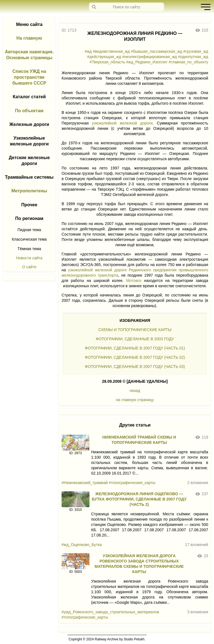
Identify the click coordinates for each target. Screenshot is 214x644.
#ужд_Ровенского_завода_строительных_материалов (110, 612)
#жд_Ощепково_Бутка (82, 545)
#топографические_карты (132, 483)
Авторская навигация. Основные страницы (29, 55)
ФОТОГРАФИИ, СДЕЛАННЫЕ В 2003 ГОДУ (135, 339)
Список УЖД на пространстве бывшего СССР (29, 77)
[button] (204, 7)
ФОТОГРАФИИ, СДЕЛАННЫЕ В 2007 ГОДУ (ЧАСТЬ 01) (135, 348)
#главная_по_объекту (188, 62)
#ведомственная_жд (111, 51)
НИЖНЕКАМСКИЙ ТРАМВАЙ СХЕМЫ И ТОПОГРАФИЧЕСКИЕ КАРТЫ (139, 440)
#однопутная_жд (193, 57)
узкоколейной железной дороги (122, 123)
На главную (29, 38)
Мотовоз (134, 281)
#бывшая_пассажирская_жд (157, 51)
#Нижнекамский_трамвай (85, 483)
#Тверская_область (107, 62)
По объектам (29, 111)
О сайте (29, 267)
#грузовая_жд (196, 51)
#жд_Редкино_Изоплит (147, 62)
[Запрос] (127, 7)
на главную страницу (135, 400)
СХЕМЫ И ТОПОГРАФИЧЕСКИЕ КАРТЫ (135, 330)
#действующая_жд (104, 57)
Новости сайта (29, 258)
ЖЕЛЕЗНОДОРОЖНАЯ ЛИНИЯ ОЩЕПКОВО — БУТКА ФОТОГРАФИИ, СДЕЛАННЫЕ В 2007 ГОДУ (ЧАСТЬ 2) (139, 499)
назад (135, 391)
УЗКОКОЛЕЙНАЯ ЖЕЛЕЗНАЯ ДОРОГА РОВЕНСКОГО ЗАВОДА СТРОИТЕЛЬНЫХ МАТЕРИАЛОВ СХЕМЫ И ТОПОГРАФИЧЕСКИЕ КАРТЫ (139, 564)
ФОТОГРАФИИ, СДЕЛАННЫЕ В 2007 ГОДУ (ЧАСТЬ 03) (135, 367)
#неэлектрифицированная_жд (149, 57)
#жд (88, 51)
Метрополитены (29, 191)
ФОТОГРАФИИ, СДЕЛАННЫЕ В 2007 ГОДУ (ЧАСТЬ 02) (135, 357)
